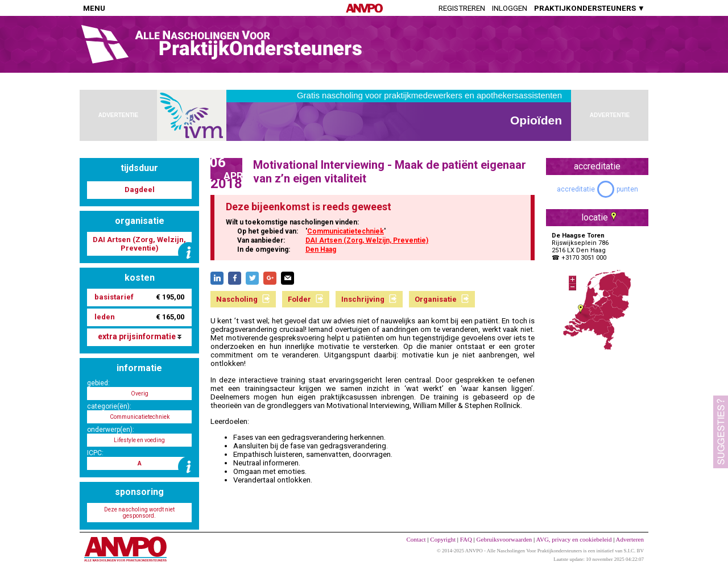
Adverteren (630, 539)
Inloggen (510, 8)
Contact (416, 539)
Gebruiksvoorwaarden (504, 539)
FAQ (466, 539)
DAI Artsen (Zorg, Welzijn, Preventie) (367, 240)
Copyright (443, 539)
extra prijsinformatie (140, 336)
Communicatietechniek (346, 231)
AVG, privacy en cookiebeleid (574, 539)
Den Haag (321, 249)
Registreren (462, 8)
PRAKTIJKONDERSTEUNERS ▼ (590, 8)
